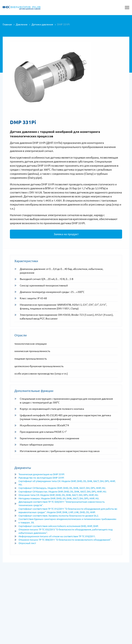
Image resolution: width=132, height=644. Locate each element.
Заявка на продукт (66, 234)
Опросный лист (25, 543)
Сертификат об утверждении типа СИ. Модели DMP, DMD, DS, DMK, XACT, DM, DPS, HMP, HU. (65, 483)
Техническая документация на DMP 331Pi (39, 474)
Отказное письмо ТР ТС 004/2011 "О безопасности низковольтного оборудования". (63, 540)
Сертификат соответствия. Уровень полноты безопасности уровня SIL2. (57, 516)
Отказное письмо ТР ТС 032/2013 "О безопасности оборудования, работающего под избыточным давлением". (63, 531)
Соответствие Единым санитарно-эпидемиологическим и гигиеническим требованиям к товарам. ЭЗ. (65, 521)
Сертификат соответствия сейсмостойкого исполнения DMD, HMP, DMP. (56, 526)
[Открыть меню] (127, 8)
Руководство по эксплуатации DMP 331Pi (39, 478)
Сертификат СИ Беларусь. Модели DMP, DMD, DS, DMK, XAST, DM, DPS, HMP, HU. (60, 488)
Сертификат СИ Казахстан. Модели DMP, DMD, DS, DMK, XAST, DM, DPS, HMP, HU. (61, 492)
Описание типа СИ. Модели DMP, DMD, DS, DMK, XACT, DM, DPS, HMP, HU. (56, 495)
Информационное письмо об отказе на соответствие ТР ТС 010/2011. (55, 536)
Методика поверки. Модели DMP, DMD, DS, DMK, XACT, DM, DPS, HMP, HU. (57, 498)
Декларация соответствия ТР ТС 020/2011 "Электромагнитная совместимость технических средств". (60, 503)
